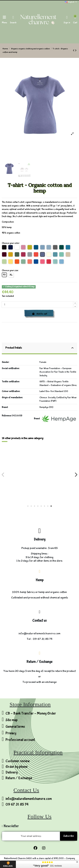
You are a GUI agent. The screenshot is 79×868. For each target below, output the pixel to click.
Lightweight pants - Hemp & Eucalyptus (59, 487)
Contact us (39, 621)
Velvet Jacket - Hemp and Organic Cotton (21, 481)
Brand (37, 419)
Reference (7, 416)
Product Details (39, 348)
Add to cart (40, 314)
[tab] (40, 349)
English (71, 2)
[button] (28, 506)
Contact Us (26, 790)
